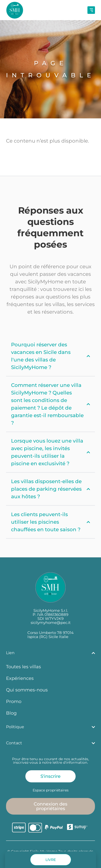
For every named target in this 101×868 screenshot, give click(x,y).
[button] (51, 860)
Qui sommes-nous (27, 690)
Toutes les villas (23, 667)
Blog (11, 713)
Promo (14, 701)
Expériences (20, 678)
